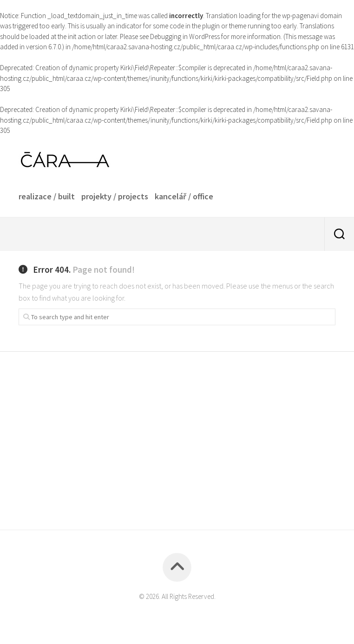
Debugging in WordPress (185, 36)
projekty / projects (115, 197)
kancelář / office (184, 197)
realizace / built (47, 197)
